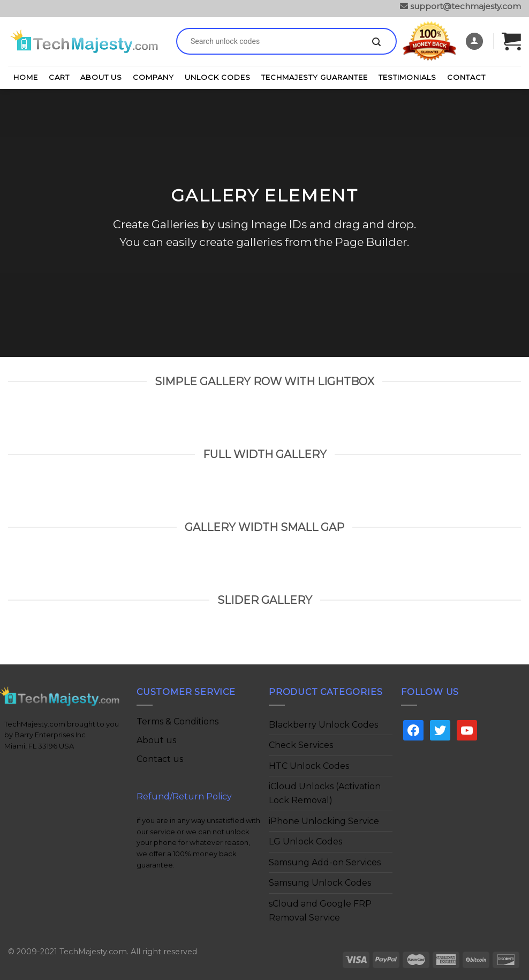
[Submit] (376, 42)
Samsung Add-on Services (325, 862)
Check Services (301, 745)
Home (26, 77)
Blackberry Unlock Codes (323, 725)
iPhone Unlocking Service (324, 821)
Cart (59, 77)
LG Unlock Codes (305, 841)
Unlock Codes (218, 77)
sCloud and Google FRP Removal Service (320, 911)
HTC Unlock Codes (309, 766)
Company (153, 77)
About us (156, 740)
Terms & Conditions (177, 721)
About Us (101, 77)
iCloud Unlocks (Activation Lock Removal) (325, 793)
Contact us (160, 759)
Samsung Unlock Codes (320, 883)
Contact (466, 77)
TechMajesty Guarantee (315, 77)
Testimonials (407, 77)
